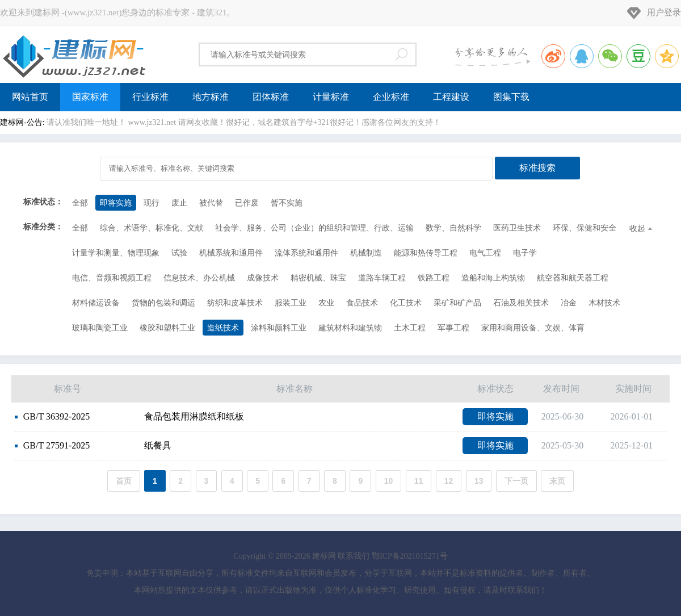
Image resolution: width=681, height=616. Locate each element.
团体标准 (271, 97)
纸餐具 (93, 446)
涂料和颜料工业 (279, 328)
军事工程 (453, 328)
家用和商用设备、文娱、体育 (533, 328)
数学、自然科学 (453, 228)
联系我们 (354, 556)
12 (449, 481)
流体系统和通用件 (306, 253)
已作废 (247, 203)
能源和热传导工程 (426, 253)
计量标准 (331, 97)
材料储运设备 (96, 303)
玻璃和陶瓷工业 (100, 328)
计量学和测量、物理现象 (116, 253)
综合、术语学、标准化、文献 (152, 228)
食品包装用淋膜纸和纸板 (129, 417)
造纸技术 (223, 328)
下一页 (516, 481)
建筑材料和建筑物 (350, 328)
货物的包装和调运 (163, 303)
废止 (179, 203)
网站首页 (30, 97)
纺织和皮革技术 (235, 303)
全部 (80, 203)
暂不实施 (287, 203)
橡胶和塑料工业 (167, 328)
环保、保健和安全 (585, 228)
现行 (152, 203)
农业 (326, 303)
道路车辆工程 (382, 278)
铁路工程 (434, 278)
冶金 (569, 303)
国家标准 (90, 97)
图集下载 (511, 97)
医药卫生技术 (517, 228)
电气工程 (485, 253)
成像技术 (263, 278)
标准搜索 (537, 168)
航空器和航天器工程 (573, 278)
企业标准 (391, 97)
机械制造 (366, 253)
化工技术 (406, 303)
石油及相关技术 (521, 303)
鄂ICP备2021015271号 (410, 556)
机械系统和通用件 (231, 253)
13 (479, 481)
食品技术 (362, 303)
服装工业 (291, 303)
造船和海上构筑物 (493, 278)
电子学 (525, 253)
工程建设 (451, 97)
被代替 (211, 203)
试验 (179, 253)
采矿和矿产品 (457, 303)
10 (389, 481)
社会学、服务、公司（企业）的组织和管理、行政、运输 (314, 228)
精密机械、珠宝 (318, 278)
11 (419, 481)
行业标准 (150, 97)
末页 (557, 481)
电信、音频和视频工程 (112, 278)
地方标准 (211, 97)
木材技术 (604, 303)
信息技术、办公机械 (199, 278)
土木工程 (410, 328)
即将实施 (116, 203)
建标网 (74, 55)
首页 (124, 481)
